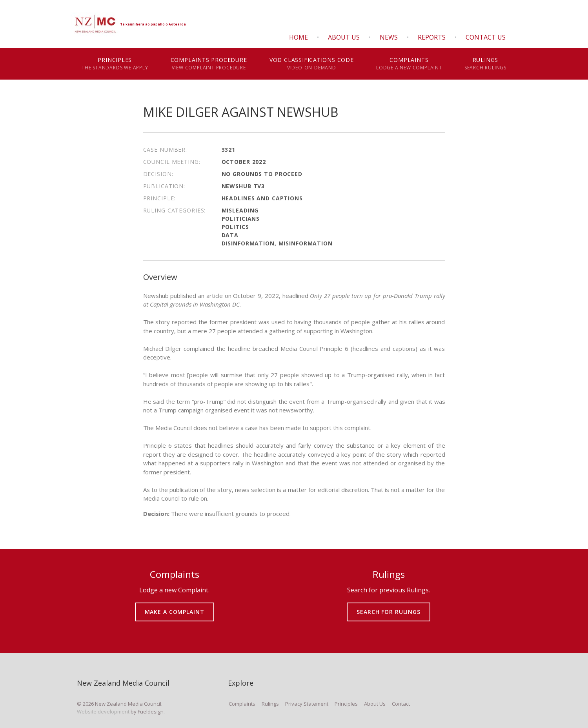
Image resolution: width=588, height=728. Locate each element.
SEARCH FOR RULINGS (389, 606)
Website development (104, 712)
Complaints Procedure (209, 64)
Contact (401, 704)
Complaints (409, 64)
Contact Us (486, 37)
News (389, 37)
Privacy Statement (307, 704)
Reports (432, 37)
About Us (344, 37)
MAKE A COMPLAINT (174, 606)
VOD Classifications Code (311, 64)
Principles (115, 64)
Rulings (485, 64)
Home (299, 37)
